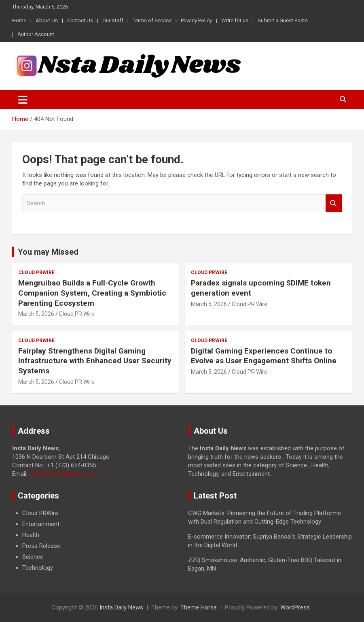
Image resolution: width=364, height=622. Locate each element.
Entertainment (41, 524)
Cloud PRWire (36, 273)
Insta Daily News (121, 607)
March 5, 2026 (36, 314)
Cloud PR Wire (77, 314)
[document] (94, 541)
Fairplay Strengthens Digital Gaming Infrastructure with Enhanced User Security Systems (95, 361)
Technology (38, 568)
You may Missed (48, 252)
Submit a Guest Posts (283, 20)
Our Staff (113, 20)
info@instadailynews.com (63, 474)
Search (334, 203)
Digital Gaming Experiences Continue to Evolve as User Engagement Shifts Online (264, 356)
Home (19, 20)
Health (31, 535)
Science (33, 557)
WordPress (295, 607)
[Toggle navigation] (23, 100)
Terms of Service (152, 20)
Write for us (235, 20)
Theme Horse (199, 607)
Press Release (41, 546)
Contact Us (80, 20)
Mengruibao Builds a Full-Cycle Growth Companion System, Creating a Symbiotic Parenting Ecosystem (92, 293)
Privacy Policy (196, 20)
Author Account (36, 34)
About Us (47, 20)
